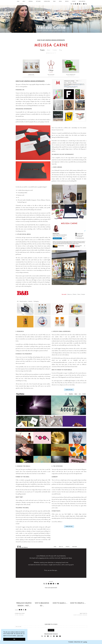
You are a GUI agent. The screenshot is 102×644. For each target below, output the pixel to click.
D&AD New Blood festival (67, 518)
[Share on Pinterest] (26, 610)
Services (67, 1)
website (20, 190)
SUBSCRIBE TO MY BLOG (51, 624)
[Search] (86, 4)
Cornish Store (47, 1)
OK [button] (14, 639)
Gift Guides (38, 1)
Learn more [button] (20, 636)
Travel (54, 1)
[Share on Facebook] (22, 610)
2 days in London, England (80, 614)
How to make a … (60, 603)
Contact (74, 1)
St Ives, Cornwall (20, 614)
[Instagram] (73, 4)
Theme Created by (78, 642)
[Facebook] (80, 4)
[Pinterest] (75, 4)
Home (18, 1)
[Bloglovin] (82, 4)
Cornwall (31, 1)
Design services (82, 1)
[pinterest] (54, 636)
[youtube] (57, 636)
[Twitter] (71, 4)
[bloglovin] (51, 636)
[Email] (84, 4)
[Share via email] (20, 610)
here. (62, 471)
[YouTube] (77, 4)
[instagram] (45, 636)
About (24, 1)
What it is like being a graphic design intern (65, 516)
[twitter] (42, 636)
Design (60, 1)
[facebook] (48, 636)
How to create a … (78, 603)
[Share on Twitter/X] (24, 610)
